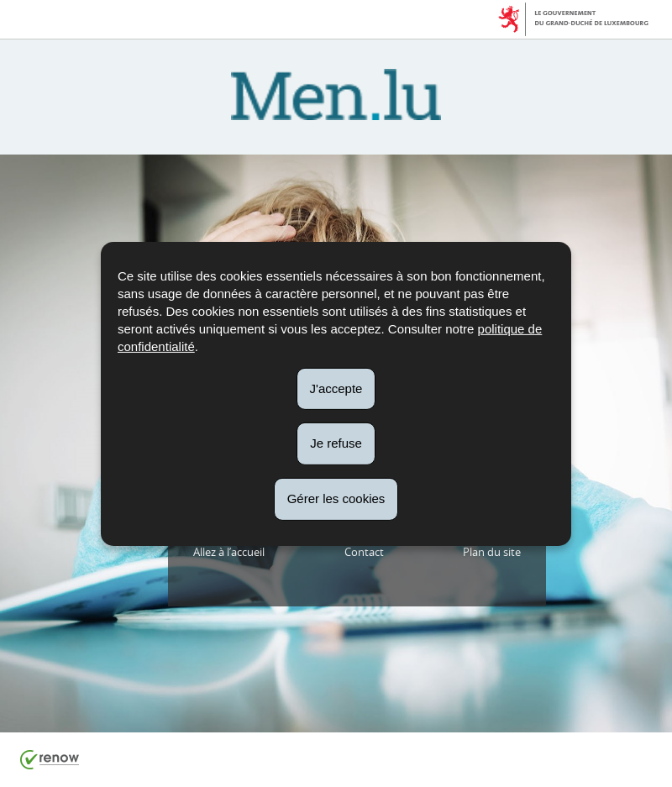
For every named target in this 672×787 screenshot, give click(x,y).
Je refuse (336, 443)
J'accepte (336, 388)
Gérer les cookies (336, 498)
